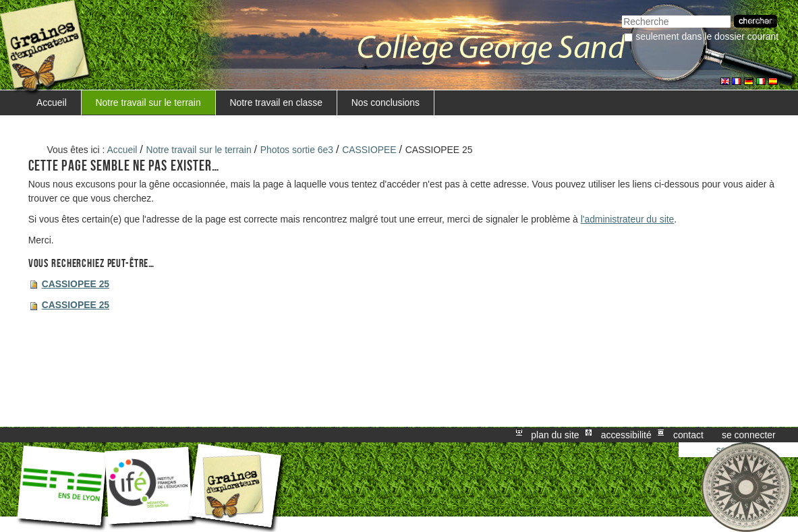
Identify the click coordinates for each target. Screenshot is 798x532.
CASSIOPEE (369, 150)
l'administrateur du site (628, 219)
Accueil (52, 102)
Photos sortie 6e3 (297, 150)
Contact (688, 435)
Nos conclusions (386, 102)
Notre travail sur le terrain (148, 102)
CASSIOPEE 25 (76, 284)
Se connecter (749, 435)
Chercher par (622, 14)
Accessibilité (626, 435)
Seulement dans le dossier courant (707, 36)
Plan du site (555, 435)
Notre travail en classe (276, 102)
